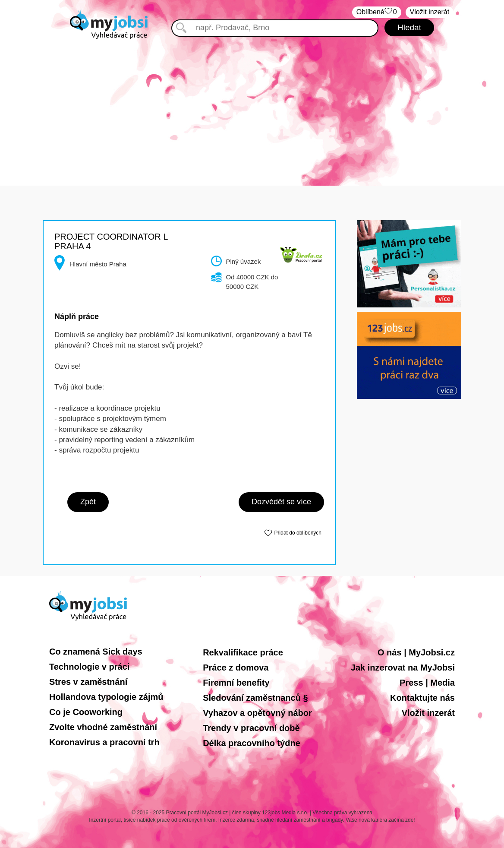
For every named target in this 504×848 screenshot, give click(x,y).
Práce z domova (236, 668)
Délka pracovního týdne (252, 743)
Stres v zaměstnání (88, 682)
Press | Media (427, 683)
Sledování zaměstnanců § (255, 698)
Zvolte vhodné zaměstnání (103, 727)
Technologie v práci (89, 667)
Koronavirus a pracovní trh (104, 742)
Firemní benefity (236, 683)
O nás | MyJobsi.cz (416, 652)
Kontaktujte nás (422, 698)
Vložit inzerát (428, 713)
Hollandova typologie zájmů (106, 697)
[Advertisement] (252, 104)
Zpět (88, 502)
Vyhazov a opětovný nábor (257, 713)
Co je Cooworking (86, 712)
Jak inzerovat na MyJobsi (403, 668)
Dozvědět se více (281, 502)
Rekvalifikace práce (243, 652)
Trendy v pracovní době (251, 728)
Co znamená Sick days (96, 652)
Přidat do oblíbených (298, 533)
